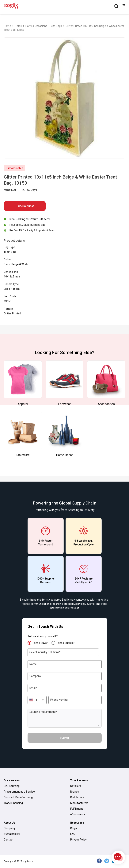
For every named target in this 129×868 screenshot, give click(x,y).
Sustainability (12, 834)
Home (7, 26)
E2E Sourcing (12, 786)
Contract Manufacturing (18, 797)
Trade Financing (13, 803)
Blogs (74, 828)
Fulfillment (77, 809)
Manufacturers (79, 803)
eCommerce (78, 814)
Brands (75, 792)
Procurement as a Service (19, 792)
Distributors (77, 797)
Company (10, 828)
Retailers (76, 786)
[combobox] (63, 652)
